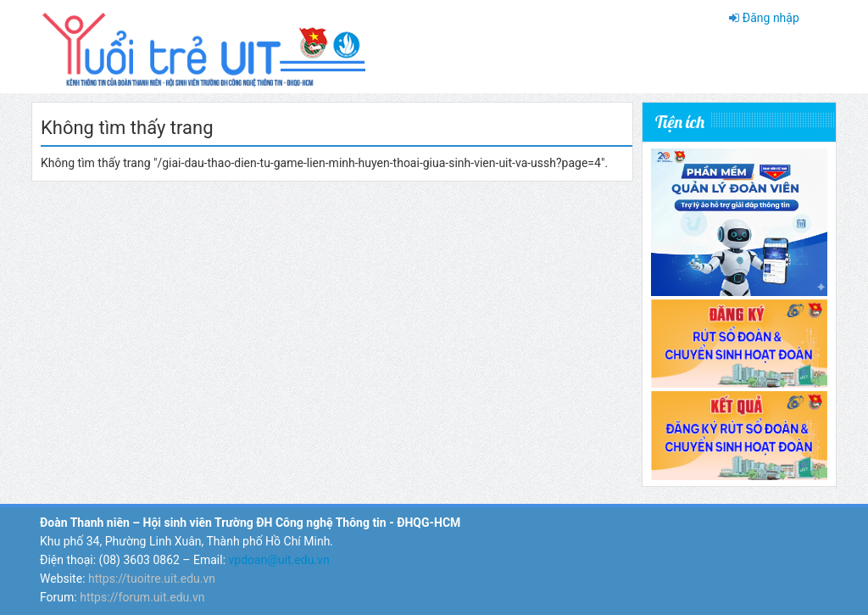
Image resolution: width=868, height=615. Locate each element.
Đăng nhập (771, 18)
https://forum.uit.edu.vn (142, 597)
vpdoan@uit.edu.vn (279, 560)
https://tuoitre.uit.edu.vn (152, 579)
